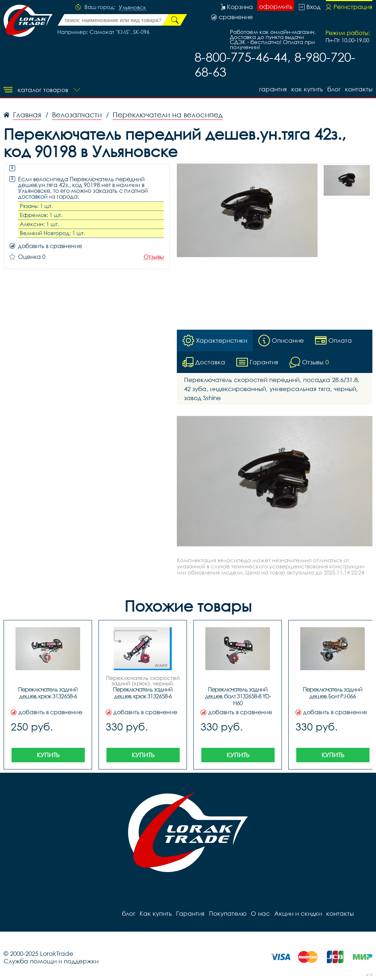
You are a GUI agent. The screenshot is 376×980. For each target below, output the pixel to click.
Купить (48, 755)
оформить (276, 6)
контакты (359, 89)
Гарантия (273, 89)
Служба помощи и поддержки (51, 961)
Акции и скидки (298, 913)
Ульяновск (132, 8)
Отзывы (154, 257)
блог (334, 89)
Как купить (307, 89)
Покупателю (228, 913)
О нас (260, 913)
